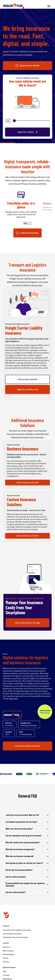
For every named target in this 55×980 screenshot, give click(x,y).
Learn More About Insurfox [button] (27, 740)
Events (6, 952)
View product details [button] (27, 66)
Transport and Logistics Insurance (17, 924)
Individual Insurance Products (15, 931)
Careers (6, 955)
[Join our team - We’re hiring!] (45, 705)
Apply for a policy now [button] (28, 383)
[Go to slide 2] (28, 217)
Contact (6, 969)
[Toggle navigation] (49, 6)
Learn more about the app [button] (27, 616)
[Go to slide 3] (31, 217)
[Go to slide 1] (25, 217)
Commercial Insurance (12, 927)
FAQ (4, 965)
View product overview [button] (28, 476)
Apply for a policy (28, 132)
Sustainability (9, 948)
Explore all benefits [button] (27, 226)
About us (7, 941)
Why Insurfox (8, 944)
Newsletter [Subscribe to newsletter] (7, 972)
